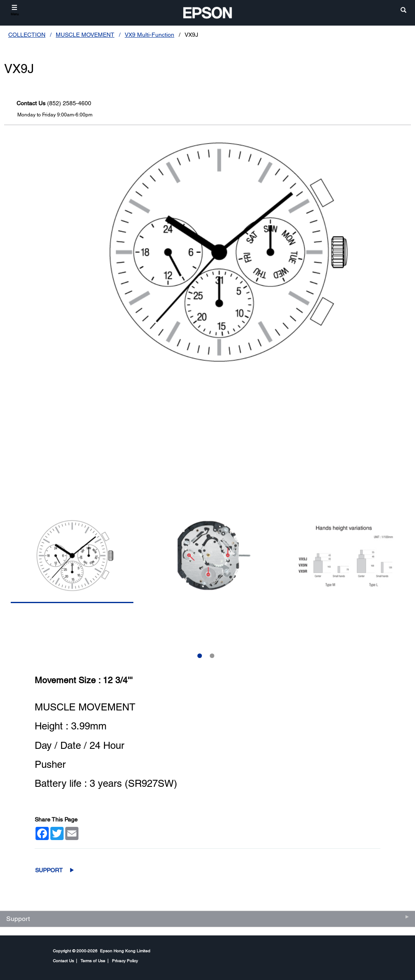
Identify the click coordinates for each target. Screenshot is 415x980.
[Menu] (15, 10)
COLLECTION (27, 35)
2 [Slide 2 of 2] (212, 656)
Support (49, 870)
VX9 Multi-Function (149, 35)
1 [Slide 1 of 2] (200, 656)
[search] (403, 11)
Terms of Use (93, 961)
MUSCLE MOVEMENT (85, 35)
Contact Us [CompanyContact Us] (63, 961)
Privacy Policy (125, 961)
